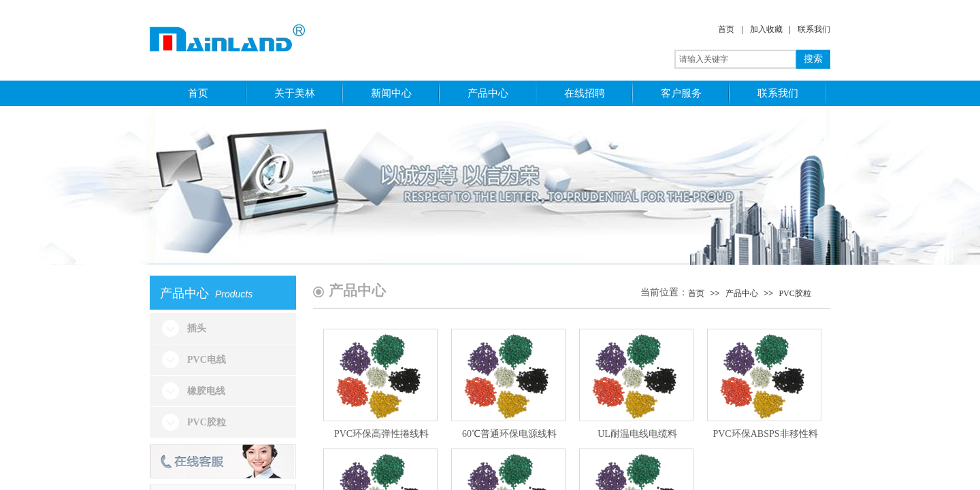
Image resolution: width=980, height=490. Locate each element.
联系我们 (814, 29)
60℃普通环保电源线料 (509, 434)
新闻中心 (391, 93)
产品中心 (488, 93)
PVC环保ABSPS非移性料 (765, 434)
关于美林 (295, 93)
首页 (726, 29)
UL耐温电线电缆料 (637, 434)
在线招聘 (585, 93)
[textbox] (735, 59)
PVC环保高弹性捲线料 (381, 434)
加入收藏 (766, 29)
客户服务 (681, 93)
